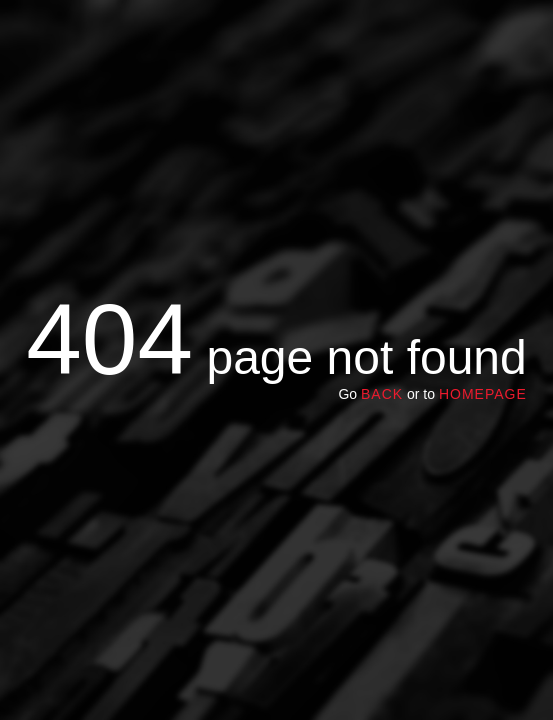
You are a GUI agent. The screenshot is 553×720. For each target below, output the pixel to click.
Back (382, 394)
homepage (483, 394)
